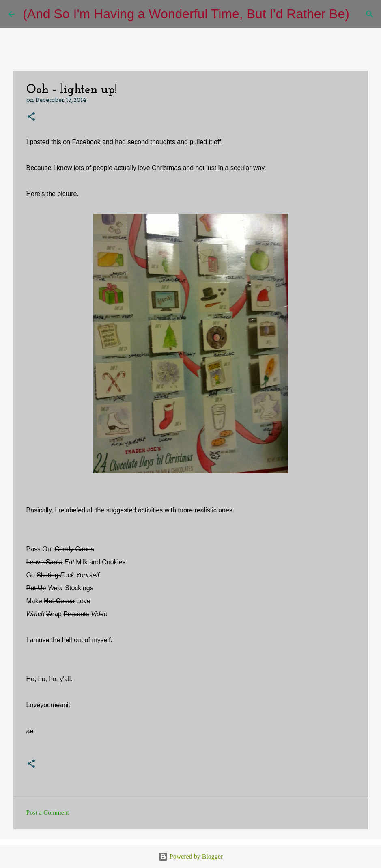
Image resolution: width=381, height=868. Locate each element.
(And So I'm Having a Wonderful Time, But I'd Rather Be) (186, 14)
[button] (31, 117)
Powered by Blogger (191, 856)
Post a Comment (48, 813)
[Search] (361, 14)
